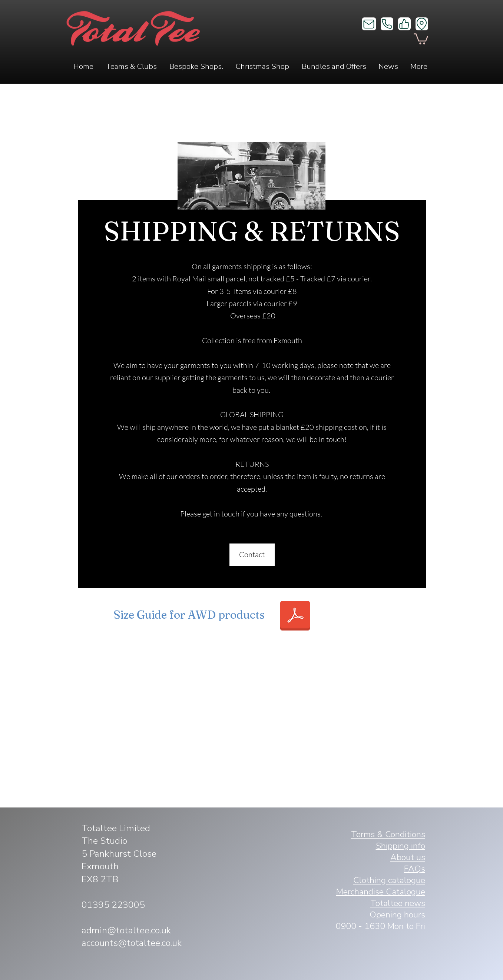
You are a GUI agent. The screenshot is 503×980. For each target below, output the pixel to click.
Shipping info (401, 846)
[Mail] (369, 24)
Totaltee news (398, 903)
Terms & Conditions (388, 834)
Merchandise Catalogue (381, 892)
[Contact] (252, 555)
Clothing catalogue (389, 880)
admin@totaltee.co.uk (126, 930)
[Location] (422, 24)
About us (408, 857)
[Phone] (387, 24)
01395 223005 (113, 905)
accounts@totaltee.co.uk (132, 943)
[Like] (404, 24)
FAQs (415, 869)
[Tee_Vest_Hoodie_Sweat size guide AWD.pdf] (295, 617)
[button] (421, 38)
